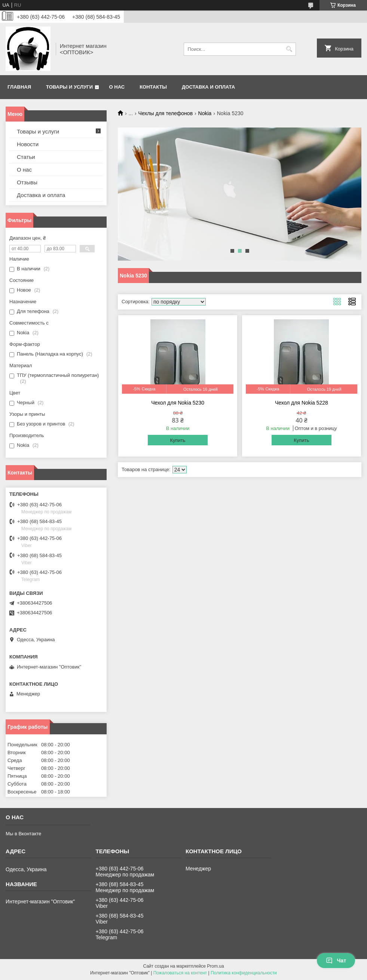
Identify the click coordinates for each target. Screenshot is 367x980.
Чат (336, 961)
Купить (178, 440)
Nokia (205, 113)
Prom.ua (215, 966)
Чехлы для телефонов (166, 113)
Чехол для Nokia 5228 (302, 403)
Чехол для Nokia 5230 (178, 403)
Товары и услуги (69, 87)
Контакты (153, 87)
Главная (19, 87)
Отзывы (27, 182)
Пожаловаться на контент (180, 973)
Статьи (26, 157)
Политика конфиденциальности (244, 973)
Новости (28, 144)
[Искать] (289, 49)
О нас (117, 87)
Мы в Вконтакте (23, 834)
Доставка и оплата (208, 87)
